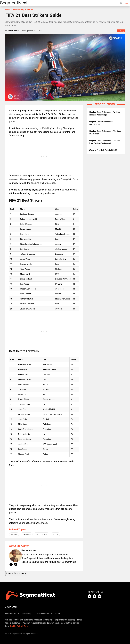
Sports (55, 534)
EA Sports (27, 534)
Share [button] (121, 31)
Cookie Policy (26, 614)
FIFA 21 (14, 534)
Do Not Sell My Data (19, 626)
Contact (57, 614)
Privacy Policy (10, 614)
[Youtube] (100, 596)
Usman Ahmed (14, 31)
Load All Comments (16, 573)
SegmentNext (14, 3)
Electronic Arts (41, 534)
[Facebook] (95, 596)
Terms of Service (42, 614)
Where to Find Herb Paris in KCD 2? (103, 150)
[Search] (121, 3)
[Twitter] (90, 596)
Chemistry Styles (29, 190)
